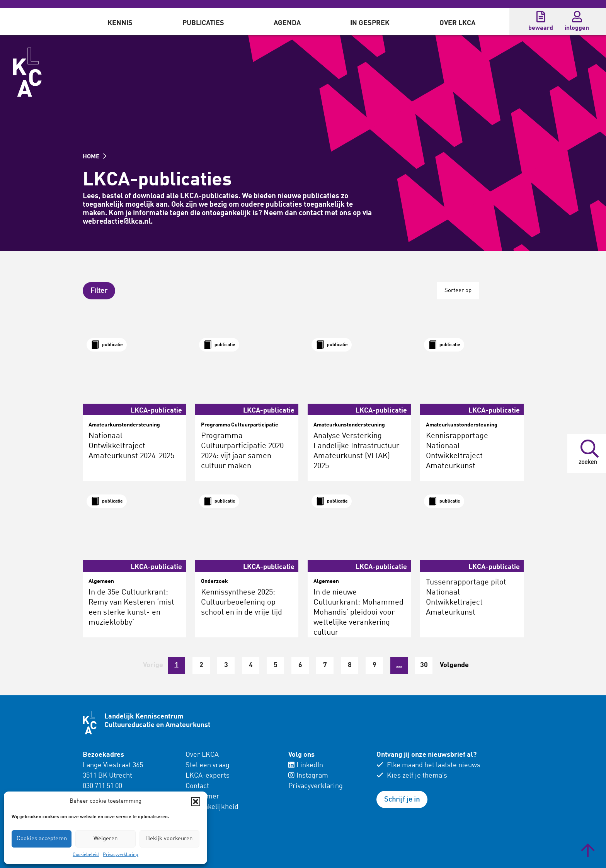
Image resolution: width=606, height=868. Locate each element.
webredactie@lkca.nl (117, 222)
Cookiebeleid (86, 855)
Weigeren (106, 839)
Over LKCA (457, 23)
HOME (94, 157)
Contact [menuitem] (197, 786)
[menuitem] (120, 21)
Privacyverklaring (121, 855)
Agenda (287, 23)
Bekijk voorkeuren (169, 839)
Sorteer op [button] (458, 291)
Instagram (308, 776)
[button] (196, 802)
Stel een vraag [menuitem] (208, 765)
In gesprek (370, 23)
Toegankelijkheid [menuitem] (212, 807)
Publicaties (203, 23)
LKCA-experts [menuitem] (208, 776)
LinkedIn (306, 765)
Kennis (120, 23)
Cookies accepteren (42, 839)
